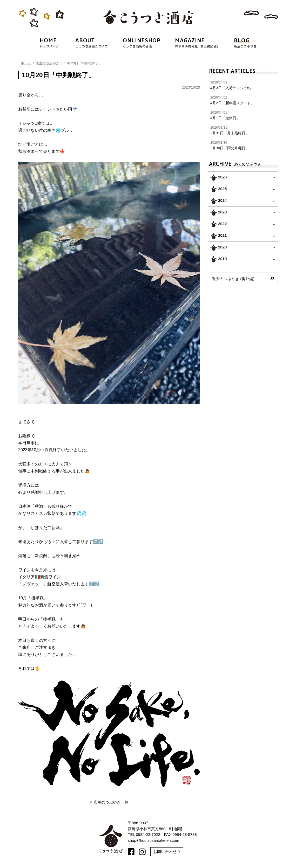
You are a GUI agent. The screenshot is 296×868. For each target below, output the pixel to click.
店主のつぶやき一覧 (109, 802)
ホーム (28, 63)
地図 (177, 829)
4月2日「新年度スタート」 (243, 100)
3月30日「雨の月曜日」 (243, 145)
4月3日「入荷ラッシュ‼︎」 (243, 85)
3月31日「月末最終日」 (243, 130)
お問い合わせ (167, 852)
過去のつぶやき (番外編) (243, 279)
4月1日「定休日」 (243, 115)
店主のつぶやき (49, 63)
